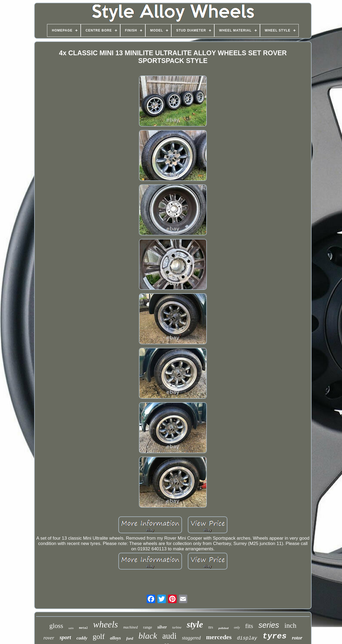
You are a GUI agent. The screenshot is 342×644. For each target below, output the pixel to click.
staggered (191, 638)
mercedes (219, 637)
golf (99, 636)
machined (130, 627)
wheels (106, 624)
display (247, 638)
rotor (297, 638)
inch (291, 625)
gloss (56, 626)
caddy (82, 638)
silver (162, 627)
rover (49, 638)
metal (83, 628)
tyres (274, 636)
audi (170, 636)
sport (65, 637)
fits (249, 626)
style (195, 625)
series (269, 625)
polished (223, 628)
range (148, 627)
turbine (177, 627)
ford (130, 638)
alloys (116, 638)
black (148, 636)
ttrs (211, 627)
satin (71, 628)
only (237, 627)
